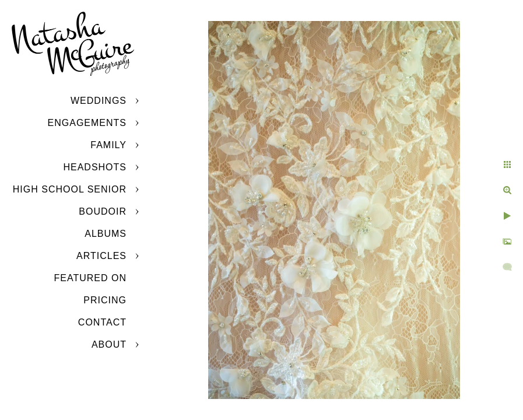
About (109, 344)
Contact (102, 322)
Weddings (99, 101)
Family (108, 145)
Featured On (90, 278)
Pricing (105, 300)
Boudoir (103, 211)
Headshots (95, 167)
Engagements (87, 123)
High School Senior (70, 189)
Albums (106, 234)
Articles (101, 256)
